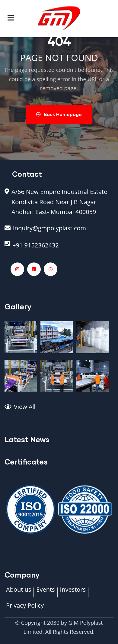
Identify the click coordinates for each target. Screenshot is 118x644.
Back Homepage (59, 114)
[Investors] (73, 593)
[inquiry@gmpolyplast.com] (59, 231)
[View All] (59, 410)
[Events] (45, 593)
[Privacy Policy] (25, 609)
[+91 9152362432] (59, 248)
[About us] (19, 593)
